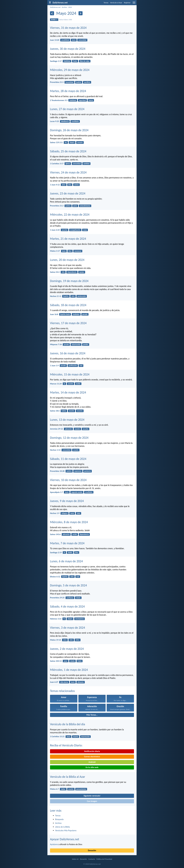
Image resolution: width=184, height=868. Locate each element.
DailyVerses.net (55, 7)
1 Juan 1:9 (54, 366)
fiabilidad (67, 61)
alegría (72, 142)
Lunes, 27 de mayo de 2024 (67, 109)
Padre (75, 61)
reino (65, 640)
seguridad (82, 100)
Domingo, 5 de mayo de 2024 (68, 585)
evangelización (75, 230)
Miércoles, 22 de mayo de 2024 (70, 215)
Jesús (74, 40)
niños (78, 640)
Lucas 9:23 (54, 121)
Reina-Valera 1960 (66, 20)
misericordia (76, 345)
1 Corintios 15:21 (57, 736)
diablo (70, 552)
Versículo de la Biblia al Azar (68, 777)
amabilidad (65, 40)
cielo (73, 296)
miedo (78, 598)
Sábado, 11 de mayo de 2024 (68, 459)
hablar (64, 411)
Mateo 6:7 (54, 789)
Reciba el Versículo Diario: (66, 745)
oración (70, 384)
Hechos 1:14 (55, 450)
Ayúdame (54, 844)
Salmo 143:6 (55, 534)
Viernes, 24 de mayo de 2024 (68, 172)
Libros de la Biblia (63, 827)
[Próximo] (81, 13)
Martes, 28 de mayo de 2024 (68, 91)
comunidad (82, 40)
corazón (80, 142)
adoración (68, 429)
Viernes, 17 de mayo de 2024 (68, 323)
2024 (70, 7)
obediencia (65, 121)
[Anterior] (52, 13)
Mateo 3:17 (55, 251)
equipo (82, 272)
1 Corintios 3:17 (57, 164)
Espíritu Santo (65, 314)
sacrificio (87, 82)
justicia (79, 82)
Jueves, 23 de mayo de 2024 (68, 193)
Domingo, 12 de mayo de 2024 (69, 438)
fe (64, 384)
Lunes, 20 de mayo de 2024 (67, 260)
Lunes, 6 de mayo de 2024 (66, 561)
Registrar (127, 3)
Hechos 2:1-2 (56, 296)
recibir (78, 384)
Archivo (64, 7)
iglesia (68, 164)
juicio (75, 206)
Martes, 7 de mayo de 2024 (67, 543)
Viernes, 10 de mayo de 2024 (68, 480)
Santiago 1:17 (56, 61)
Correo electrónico (92, 757)
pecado (85, 314)
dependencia (72, 272)
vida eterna (64, 682)
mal (81, 366)
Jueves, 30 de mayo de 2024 (68, 49)
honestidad (70, 82)
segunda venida (77, 492)
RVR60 (54, 20)
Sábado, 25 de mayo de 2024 (68, 151)
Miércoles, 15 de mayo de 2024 (70, 374)
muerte (76, 737)
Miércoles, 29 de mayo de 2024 (70, 70)
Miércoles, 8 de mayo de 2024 (69, 522)
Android (92, 762)
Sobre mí (75, 859)
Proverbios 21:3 (57, 82)
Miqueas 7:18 (56, 344)
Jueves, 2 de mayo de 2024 (67, 649)
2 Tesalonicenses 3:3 (59, 100)
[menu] (134, 4)
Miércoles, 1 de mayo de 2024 (69, 670)
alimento (81, 682)
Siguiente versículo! (92, 796)
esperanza (78, 471)
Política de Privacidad (104, 859)
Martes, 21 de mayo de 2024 (68, 239)
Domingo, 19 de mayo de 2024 (69, 281)
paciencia (88, 471)
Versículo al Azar (116, 3)
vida (63, 272)
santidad (86, 164)
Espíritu (66, 296)
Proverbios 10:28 (57, 471)
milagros (65, 513)
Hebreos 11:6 (56, 619)
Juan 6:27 (54, 682)
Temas (106, 3)
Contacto (92, 859)
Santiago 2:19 (56, 552)
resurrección (85, 737)
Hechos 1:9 (55, 513)
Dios (70, 185)
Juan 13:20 (55, 40)
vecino (76, 185)
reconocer (78, 251)
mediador (76, 314)
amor (64, 185)
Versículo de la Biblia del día (68, 724)
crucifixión (75, 121)
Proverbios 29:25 (57, 598)
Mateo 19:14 (55, 640)
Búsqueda (59, 819)
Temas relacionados (62, 691)
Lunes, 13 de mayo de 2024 (67, 420)
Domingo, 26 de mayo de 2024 (69, 130)
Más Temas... (92, 715)
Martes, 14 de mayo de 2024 (68, 392)
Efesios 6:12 (55, 577)
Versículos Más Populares (66, 830)
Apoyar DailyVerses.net (65, 839)
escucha (65, 230)
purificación (73, 366)
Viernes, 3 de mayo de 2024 (68, 628)
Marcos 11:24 (56, 384)
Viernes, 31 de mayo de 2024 (68, 28)
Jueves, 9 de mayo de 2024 (67, 501)
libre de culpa (85, 61)
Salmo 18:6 (55, 411)
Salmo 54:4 (55, 272)
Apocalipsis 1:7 (56, 492)
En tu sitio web (92, 767)
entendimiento (85, 206)
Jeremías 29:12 (56, 429)
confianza (70, 598)
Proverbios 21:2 (57, 206)
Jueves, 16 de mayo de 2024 (68, 353)
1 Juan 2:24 (55, 230)
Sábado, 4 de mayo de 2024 (67, 606)
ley (66, 142)
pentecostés (82, 296)
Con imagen (92, 801)
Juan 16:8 (54, 314)
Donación (92, 850)
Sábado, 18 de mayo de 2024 (68, 305)
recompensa (79, 619)
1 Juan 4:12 (55, 185)
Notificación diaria (92, 751)
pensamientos (81, 789)
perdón (86, 345)
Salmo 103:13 (56, 661)
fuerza (91, 100)
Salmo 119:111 (56, 142)
